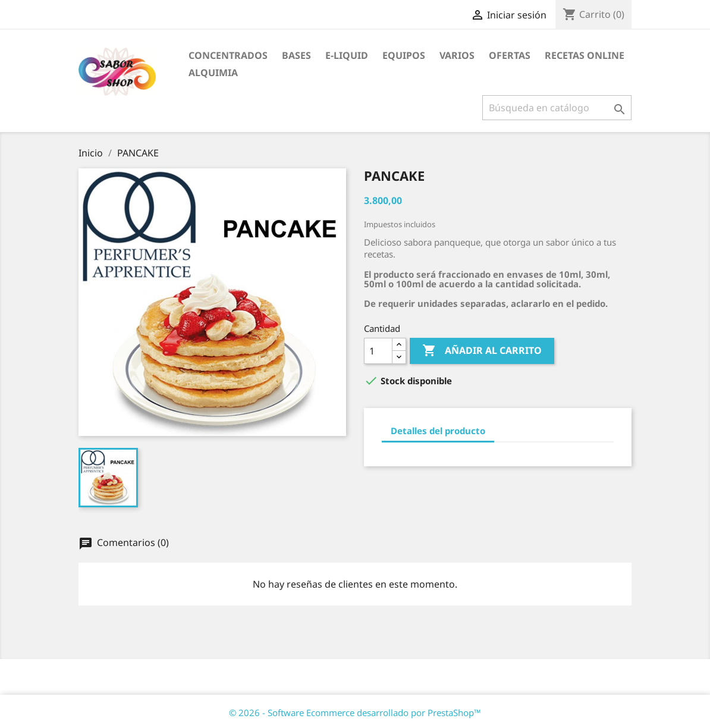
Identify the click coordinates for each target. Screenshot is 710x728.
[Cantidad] (378, 351)
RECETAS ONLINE (585, 55)
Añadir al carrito (482, 351)
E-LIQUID (347, 55)
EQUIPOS (404, 55)
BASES (296, 55)
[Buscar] (557, 108)
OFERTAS (510, 55)
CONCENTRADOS (228, 55)
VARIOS (457, 55)
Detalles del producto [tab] (438, 431)
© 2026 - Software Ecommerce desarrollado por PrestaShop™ (355, 713)
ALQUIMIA (213, 73)
